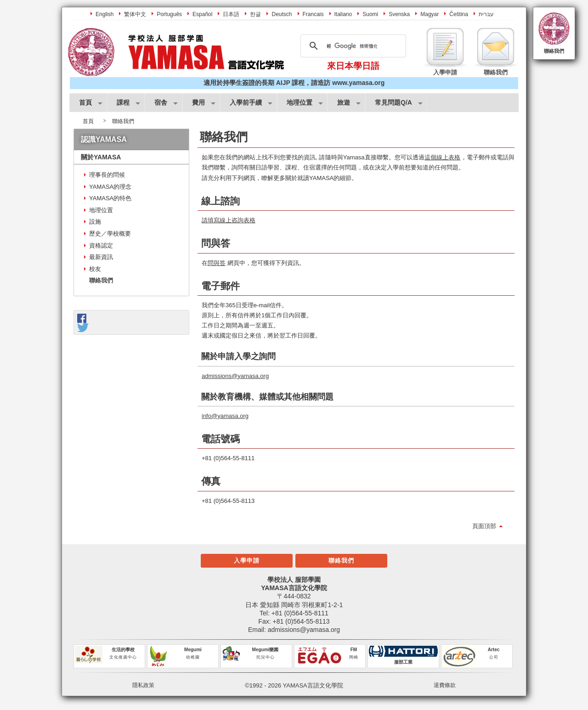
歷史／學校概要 (110, 234)
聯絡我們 (554, 51)
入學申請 (247, 561)
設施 (95, 222)
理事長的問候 (107, 175)
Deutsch (282, 14)
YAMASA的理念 (110, 187)
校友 (95, 269)
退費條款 (445, 685)
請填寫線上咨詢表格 (229, 220)
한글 (255, 14)
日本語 (231, 14)
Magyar (430, 14)
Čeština (459, 14)
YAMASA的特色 (110, 198)
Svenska (399, 14)
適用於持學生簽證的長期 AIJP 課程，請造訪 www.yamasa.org (294, 83)
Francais (313, 14)
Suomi (370, 14)
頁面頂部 (484, 526)
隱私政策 (143, 685)
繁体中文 (135, 14)
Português (169, 14)
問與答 (217, 263)
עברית (486, 14)
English (105, 14)
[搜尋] (352, 46)
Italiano (343, 14)
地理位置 (101, 210)
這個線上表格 (442, 157)
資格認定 (101, 245)
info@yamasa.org (225, 416)
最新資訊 (101, 257)
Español (202, 14)
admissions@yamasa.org (235, 376)
